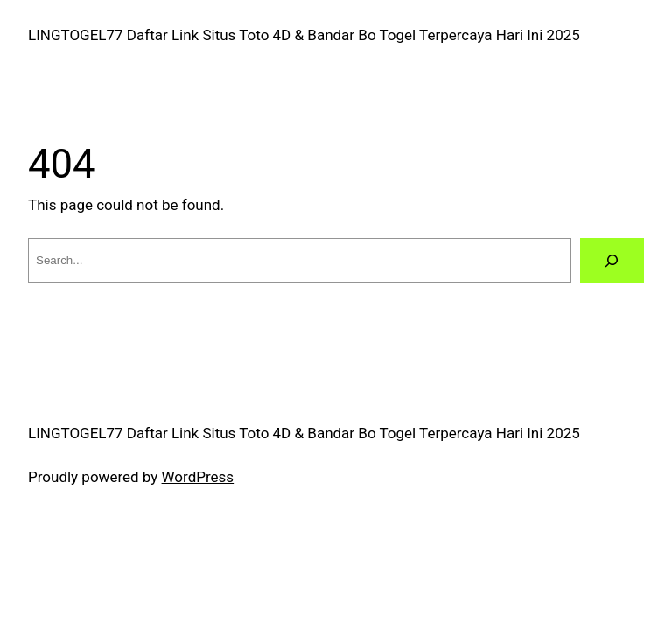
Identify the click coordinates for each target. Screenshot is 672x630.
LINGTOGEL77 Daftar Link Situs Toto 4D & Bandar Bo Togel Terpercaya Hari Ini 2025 (304, 35)
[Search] (612, 260)
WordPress (198, 477)
